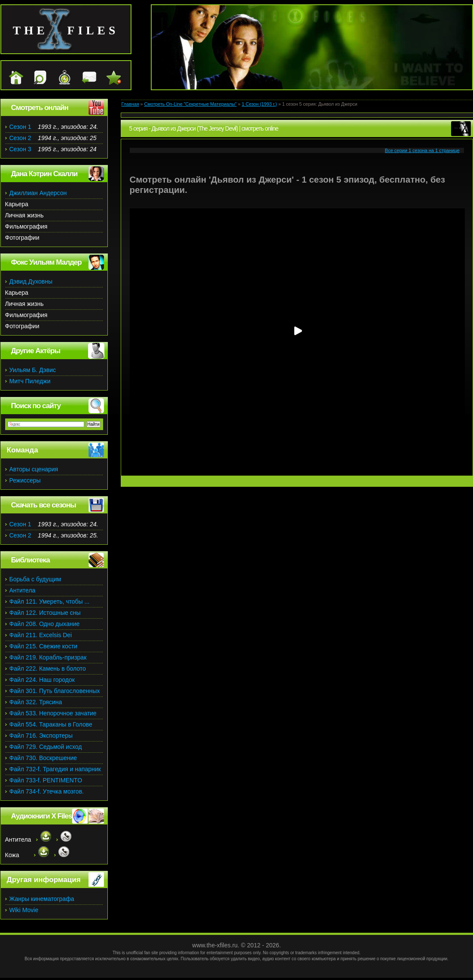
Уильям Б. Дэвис (33, 370)
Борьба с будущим (35, 579)
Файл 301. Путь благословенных (55, 691)
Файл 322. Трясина (36, 702)
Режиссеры (25, 480)
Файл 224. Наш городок (42, 680)
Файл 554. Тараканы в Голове (51, 724)
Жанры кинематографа (42, 899)
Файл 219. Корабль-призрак (48, 657)
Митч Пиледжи (30, 381)
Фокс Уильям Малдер (46, 262)
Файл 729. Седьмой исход (46, 747)
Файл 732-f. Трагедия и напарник (55, 769)
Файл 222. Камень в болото (48, 669)
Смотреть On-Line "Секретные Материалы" (190, 104)
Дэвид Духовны (31, 281)
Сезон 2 (20, 138)
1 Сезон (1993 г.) (259, 104)
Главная (130, 104)
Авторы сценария (34, 469)
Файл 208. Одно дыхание (45, 624)
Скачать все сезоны (44, 505)
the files (66, 30)
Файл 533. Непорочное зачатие (53, 713)
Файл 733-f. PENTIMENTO (46, 780)
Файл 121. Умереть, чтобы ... (50, 601)
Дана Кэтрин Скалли (44, 174)
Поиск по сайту (36, 406)
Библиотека (31, 560)
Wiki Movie (24, 910)
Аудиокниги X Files (42, 816)
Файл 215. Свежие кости (44, 646)
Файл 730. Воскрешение (43, 758)
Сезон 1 (20, 127)
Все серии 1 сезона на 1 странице (422, 150)
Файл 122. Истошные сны (45, 613)
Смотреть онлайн (40, 108)
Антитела (23, 590)
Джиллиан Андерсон (38, 193)
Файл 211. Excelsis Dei (41, 635)
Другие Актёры (36, 351)
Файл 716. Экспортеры (41, 736)
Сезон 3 (20, 149)
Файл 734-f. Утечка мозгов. (47, 791)
